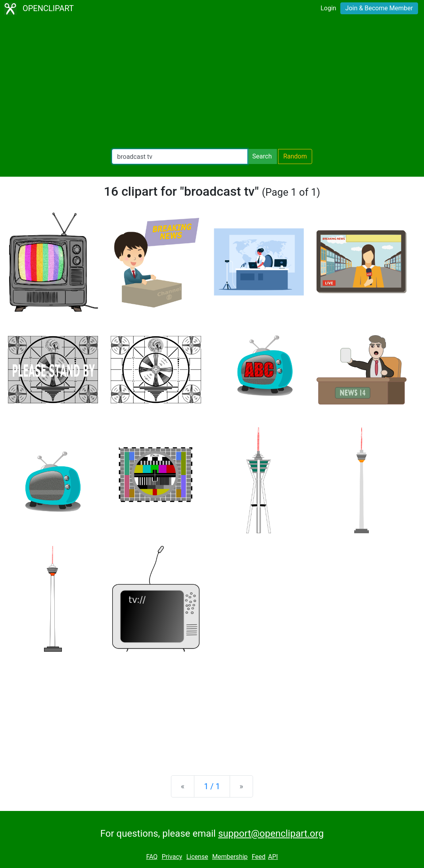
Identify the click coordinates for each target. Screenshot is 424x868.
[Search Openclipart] (180, 156)
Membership (230, 857)
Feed (259, 857)
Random (295, 156)
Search (262, 156)
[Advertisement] (212, 83)
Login (328, 8)
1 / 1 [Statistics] (212, 786)
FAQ (152, 857)
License (197, 857)
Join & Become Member (379, 8)
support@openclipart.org (271, 834)
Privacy (172, 857)
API (273, 857)
